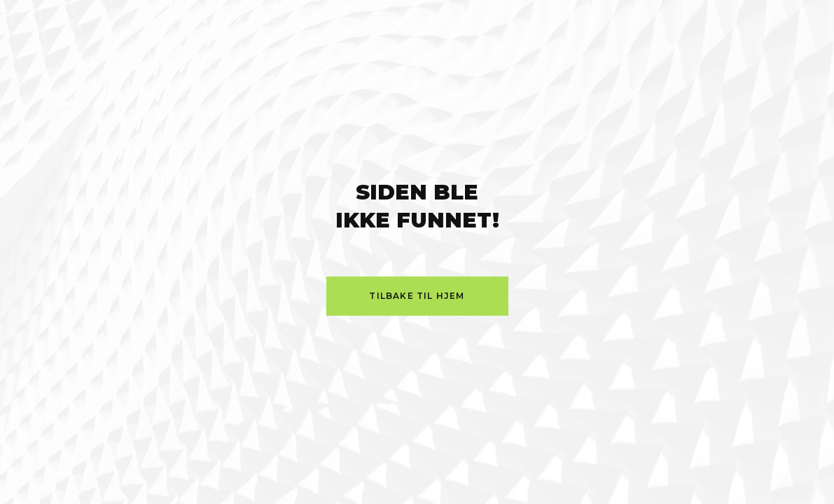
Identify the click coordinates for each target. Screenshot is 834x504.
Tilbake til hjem (417, 296)
